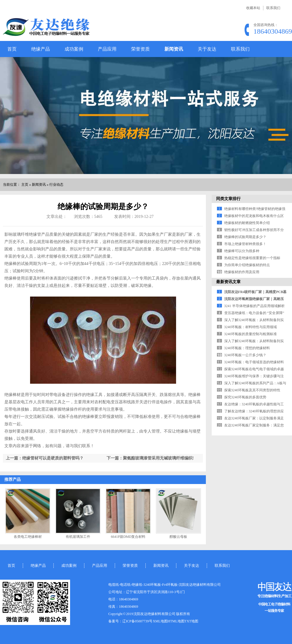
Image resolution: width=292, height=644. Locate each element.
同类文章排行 (228, 199)
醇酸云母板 (178, 537)
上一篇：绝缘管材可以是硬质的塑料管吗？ (45, 458)
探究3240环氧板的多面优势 (245, 397)
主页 (25, 185)
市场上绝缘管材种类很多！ (245, 244)
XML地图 (160, 621)
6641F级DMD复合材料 (128, 537)
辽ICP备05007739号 (137, 621)
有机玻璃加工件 (78, 537)
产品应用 (107, 49)
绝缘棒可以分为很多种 (242, 251)
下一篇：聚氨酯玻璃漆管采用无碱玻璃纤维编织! (150, 458)
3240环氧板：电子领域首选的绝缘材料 (254, 362)
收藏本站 (253, 8)
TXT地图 (191, 621)
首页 (12, 49)
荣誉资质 (140, 49)
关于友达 (207, 49)
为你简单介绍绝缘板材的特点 (247, 265)
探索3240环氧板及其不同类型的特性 (252, 390)
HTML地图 (176, 621)
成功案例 (74, 49)
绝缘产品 (41, 49)
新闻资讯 (174, 49)
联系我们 (273, 8)
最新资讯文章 (228, 282)
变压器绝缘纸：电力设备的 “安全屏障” (254, 313)
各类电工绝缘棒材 (28, 537)
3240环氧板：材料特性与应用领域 (251, 327)
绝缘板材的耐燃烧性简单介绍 (247, 223)
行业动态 (56, 185)
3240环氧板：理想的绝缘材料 (247, 348)
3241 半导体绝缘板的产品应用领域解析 (254, 306)
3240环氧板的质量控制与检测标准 (251, 334)
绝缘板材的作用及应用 (242, 272)
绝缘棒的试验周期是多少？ (245, 237)
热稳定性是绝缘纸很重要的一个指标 (252, 258)
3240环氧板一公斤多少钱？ (245, 355)
